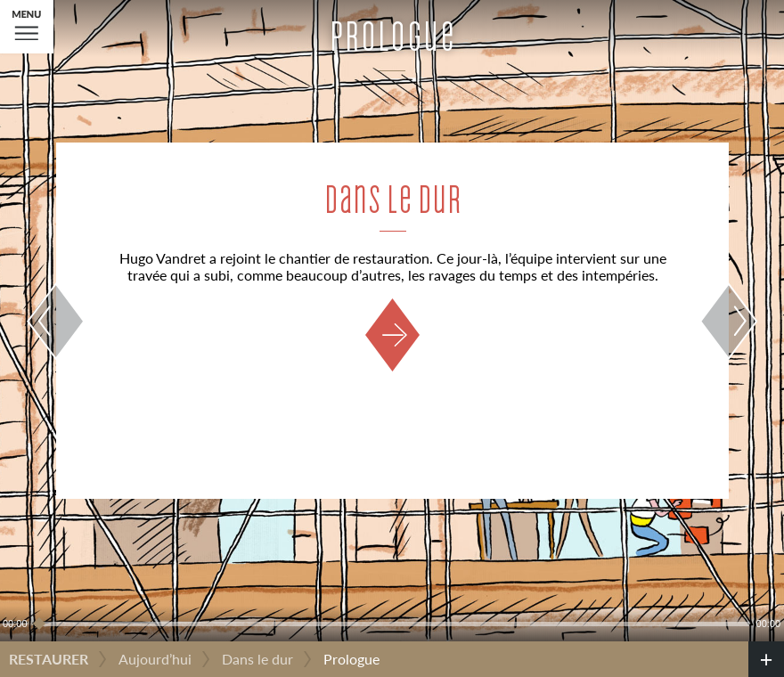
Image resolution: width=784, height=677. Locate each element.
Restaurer (49, 659)
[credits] (766, 659)
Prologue (351, 659)
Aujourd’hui (155, 659)
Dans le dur (257, 659)
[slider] (392, 624)
